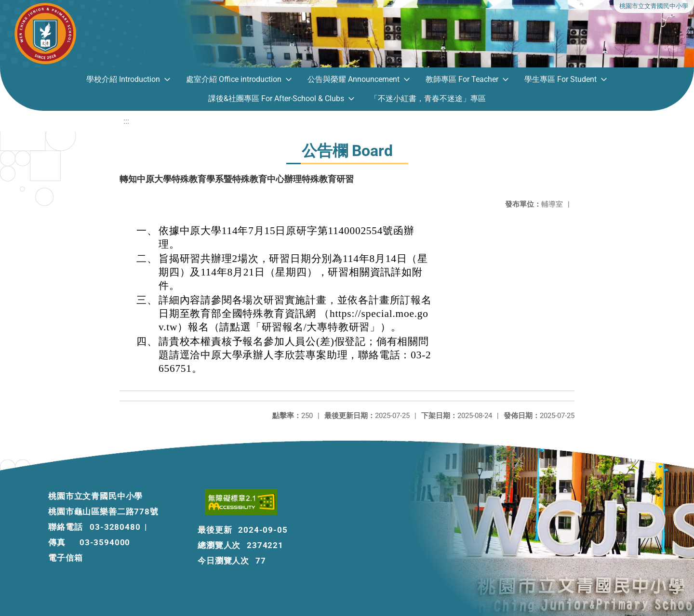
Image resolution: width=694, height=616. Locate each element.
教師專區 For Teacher (462, 79)
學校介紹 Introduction (123, 79)
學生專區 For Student (561, 79)
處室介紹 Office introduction (234, 79)
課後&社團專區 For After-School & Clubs (276, 98)
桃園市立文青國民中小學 (654, 6)
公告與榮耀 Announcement (354, 79)
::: (126, 121)
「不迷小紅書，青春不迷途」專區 (428, 98)
